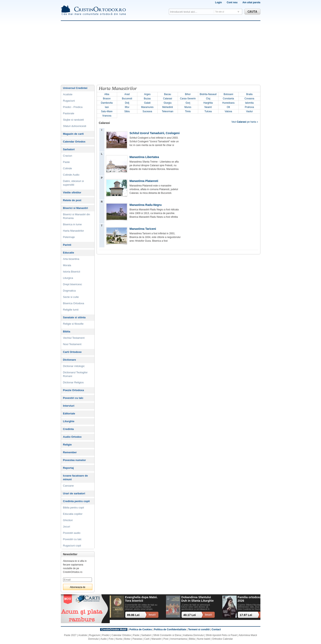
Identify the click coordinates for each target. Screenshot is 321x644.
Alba (107, 94)
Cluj (208, 99)
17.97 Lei (246, 615)
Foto (111, 639)
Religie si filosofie (73, 324)
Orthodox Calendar (222, 639)
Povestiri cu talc (73, 398)
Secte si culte (71, 297)
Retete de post (72, 200)
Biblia (67, 332)
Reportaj (68, 468)
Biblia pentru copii (74, 508)
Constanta (228, 99)
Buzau (147, 99)
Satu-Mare (107, 111)
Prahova (249, 107)
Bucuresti (127, 99)
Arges (147, 94)
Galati (147, 103)
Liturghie (69, 421)
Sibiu (127, 111)
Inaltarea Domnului (193, 635)
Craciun (68, 156)
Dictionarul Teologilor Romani (75, 374)
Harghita (208, 103)
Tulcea (208, 111)
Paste (66, 162)
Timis (188, 111)
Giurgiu (168, 103)
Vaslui (249, 111)
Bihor (188, 94)
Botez (127, 639)
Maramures (147, 107)
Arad (127, 94)
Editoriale (69, 413)
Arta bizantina (71, 259)
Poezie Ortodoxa (74, 390)
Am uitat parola (251, 2)
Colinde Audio (71, 175)
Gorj (188, 103)
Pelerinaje (69, 237)
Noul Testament (72, 344)
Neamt (208, 107)
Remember (70, 452)
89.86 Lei (133, 615)
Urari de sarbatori (74, 493)
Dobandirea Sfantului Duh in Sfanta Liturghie (198, 599)
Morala (67, 265)
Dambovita (107, 103)
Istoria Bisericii (72, 272)
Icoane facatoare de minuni (75, 477)
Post (166, 639)
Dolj (127, 103)
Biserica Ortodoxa (74, 303)
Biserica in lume (72, 224)
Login (219, 2)
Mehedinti (167, 107)
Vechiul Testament (74, 338)
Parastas (137, 639)
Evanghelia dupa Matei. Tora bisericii (141, 599)
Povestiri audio (72, 533)
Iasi (107, 107)
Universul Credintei (75, 88)
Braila (249, 94)
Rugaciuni (69, 101)
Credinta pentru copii (76, 501)
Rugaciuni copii (72, 546)
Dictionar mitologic (74, 366)
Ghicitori (68, 520)
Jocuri (67, 527)
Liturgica (68, 278)
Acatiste (68, 94)
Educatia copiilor (73, 514)
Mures (188, 107)
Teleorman (167, 111)
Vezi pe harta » (245, 122)
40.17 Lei (190, 615)
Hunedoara (228, 103)
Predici (106, 635)
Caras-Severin (188, 99)
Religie (67, 445)
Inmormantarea (179, 639)
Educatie (69, 253)
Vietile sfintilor (72, 192)
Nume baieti (203, 639)
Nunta (119, 639)
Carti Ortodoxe (72, 352)
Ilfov (127, 107)
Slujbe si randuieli (73, 120)
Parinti (67, 245)
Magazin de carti (73, 134)
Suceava (147, 111)
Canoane (68, 486)
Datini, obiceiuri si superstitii (73, 183)
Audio (104, 639)
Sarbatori (69, 149)
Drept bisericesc (73, 284)
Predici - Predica (73, 107)
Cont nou (232, 2)
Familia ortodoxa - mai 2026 (253, 599)
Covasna (249, 99)
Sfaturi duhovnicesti (75, 126)
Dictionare (70, 360)
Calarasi (167, 99)
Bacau (167, 94)
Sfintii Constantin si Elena (167, 635)
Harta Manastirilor (74, 231)
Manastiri (156, 639)
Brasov (107, 99)
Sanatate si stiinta (74, 317)
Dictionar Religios (73, 382)
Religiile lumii (71, 310)
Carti (147, 639)
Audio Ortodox (72, 437)
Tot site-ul (220, 12)
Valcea (228, 111)
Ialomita (249, 103)
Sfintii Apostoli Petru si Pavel (221, 635)
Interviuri (69, 406)
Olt (228, 107)
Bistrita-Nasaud (208, 94)
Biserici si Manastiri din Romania (77, 216)
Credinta (68, 429)
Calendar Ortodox (74, 142)
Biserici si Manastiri (76, 208)
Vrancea (107, 116)
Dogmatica (69, 291)
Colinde (68, 168)
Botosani (228, 94)
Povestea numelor (75, 460)
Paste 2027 (70, 635)
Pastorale (69, 113)
